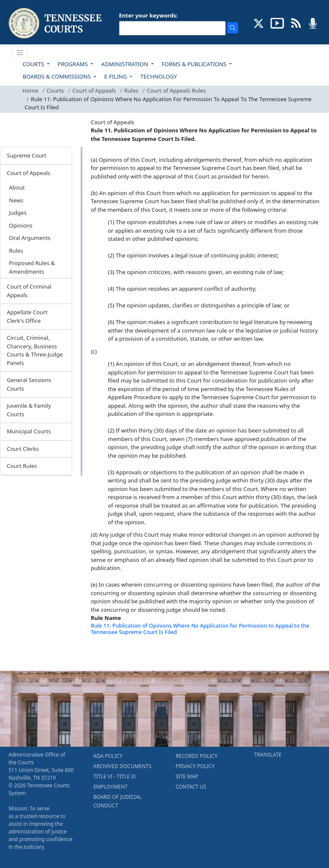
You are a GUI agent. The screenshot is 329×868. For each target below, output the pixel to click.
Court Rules (22, 466)
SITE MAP (187, 776)
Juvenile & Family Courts (29, 410)
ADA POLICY (108, 756)
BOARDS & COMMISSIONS (57, 76)
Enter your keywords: (148, 15)
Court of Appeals (94, 91)
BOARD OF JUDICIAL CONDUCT (118, 801)
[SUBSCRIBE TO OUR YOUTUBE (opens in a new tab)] (277, 23)
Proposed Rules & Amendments (32, 267)
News (16, 200)
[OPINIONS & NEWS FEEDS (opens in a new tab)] (296, 23)
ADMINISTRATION (125, 64)
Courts (55, 91)
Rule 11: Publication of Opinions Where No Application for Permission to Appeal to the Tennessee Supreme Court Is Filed (200, 629)
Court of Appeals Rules (176, 91)
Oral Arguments (30, 238)
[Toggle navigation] (20, 53)
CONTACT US (191, 787)
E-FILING (116, 76)
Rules (131, 91)
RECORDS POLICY (197, 756)
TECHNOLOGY (159, 76)
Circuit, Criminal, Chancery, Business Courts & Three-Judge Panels (35, 350)
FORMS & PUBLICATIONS (195, 64)
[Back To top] (105, 654)
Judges (18, 213)
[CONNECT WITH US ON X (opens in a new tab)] (259, 23)
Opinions (21, 225)
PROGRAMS (73, 64)
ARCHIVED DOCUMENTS (122, 766)
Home (31, 91)
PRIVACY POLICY (195, 766)
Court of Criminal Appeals (29, 291)
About (17, 187)
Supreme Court (27, 155)
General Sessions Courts (29, 384)
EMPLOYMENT (111, 787)
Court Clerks (23, 449)
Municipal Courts (29, 431)
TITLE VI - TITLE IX (115, 776)
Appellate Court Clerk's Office (27, 316)
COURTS (34, 64)
